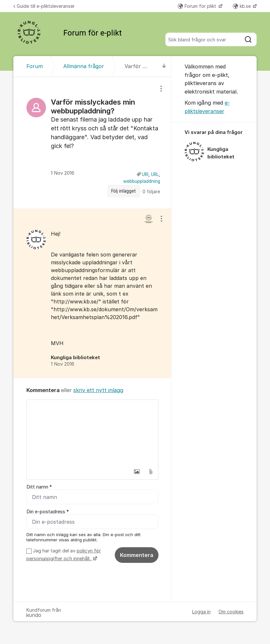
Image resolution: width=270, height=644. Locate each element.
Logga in (201, 612)
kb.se (242, 6)
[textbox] (92, 432)
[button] (137, 472)
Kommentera (137, 555)
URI (145, 174)
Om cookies (231, 612)
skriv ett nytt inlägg (98, 390)
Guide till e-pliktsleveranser (44, 6)
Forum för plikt (198, 6)
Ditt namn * (39, 487)
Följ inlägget (124, 191)
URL (155, 174)
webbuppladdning (142, 181)
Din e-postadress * (48, 512)
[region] (92, 143)
